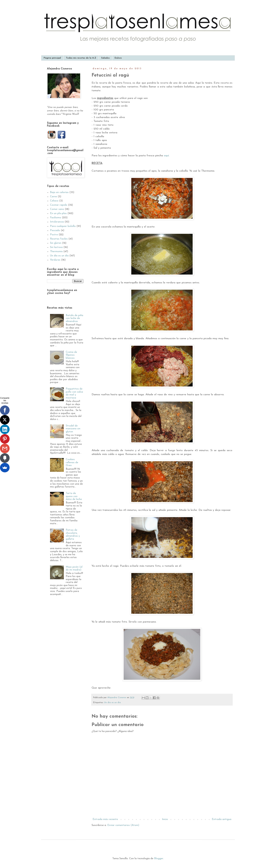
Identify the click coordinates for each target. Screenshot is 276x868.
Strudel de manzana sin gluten (73, 429)
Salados (105, 58)
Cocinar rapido (59, 205)
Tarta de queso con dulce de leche (74, 496)
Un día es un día (112, 703)
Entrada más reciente (105, 819)
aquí (166, 156)
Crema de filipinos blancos (71, 355)
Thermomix (56, 251)
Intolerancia (57, 222)
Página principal (52, 58)
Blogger (159, 859)
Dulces (118, 58)
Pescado (55, 230)
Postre (54, 235)
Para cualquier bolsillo (63, 226)
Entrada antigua (222, 819)
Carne (53, 197)
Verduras (55, 260)
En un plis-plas (58, 213)
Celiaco (54, 201)
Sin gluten (56, 243)
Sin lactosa (56, 247)
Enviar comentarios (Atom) (123, 825)
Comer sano (57, 209)
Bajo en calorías (59, 192)
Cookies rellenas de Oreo (72, 462)
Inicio (165, 819)
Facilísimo (56, 218)
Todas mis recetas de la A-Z (81, 58)
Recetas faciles (59, 239)
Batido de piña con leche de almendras (74, 318)
